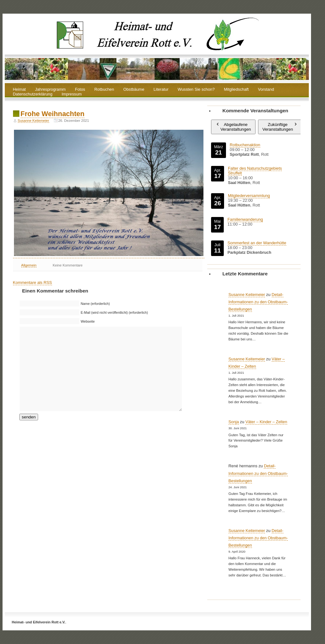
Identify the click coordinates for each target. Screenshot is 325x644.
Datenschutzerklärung (33, 94)
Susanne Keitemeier (33, 121)
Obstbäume (134, 90)
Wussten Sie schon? (196, 90)
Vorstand (266, 90)
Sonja (234, 422)
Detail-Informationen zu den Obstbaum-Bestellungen (258, 302)
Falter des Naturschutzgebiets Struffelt (255, 171)
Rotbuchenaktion (245, 145)
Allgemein (29, 265)
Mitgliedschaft (236, 90)
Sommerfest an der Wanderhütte (257, 243)
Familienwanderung (245, 219)
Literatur (161, 90)
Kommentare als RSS (33, 283)
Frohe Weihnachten (53, 114)
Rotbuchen (104, 90)
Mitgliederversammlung (249, 196)
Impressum (72, 94)
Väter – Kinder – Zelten (266, 422)
